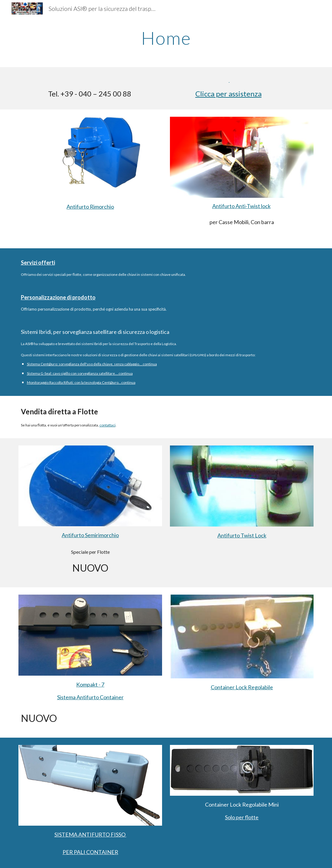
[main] (166, 38)
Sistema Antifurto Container (90, 697)
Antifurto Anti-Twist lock (241, 206)
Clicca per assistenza (228, 94)
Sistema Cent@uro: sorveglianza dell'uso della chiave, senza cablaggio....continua (92, 364)
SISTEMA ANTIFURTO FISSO (90, 834)
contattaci (107, 425)
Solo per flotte (242, 817)
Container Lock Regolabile (242, 687)
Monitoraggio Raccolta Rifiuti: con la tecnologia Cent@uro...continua (81, 382)
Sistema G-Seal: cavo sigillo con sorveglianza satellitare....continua (80, 373)
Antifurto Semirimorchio (90, 535)
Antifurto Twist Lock (242, 535)
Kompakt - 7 (90, 684)
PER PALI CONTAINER (90, 852)
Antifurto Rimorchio (90, 207)
